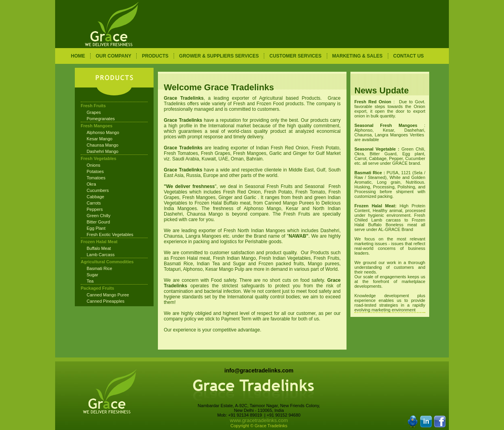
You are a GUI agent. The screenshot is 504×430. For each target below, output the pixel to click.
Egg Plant (96, 228)
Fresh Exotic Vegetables (110, 235)
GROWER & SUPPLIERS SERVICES (219, 56)
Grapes (94, 112)
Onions (94, 165)
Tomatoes (96, 178)
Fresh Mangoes (97, 126)
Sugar (92, 275)
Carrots (94, 203)
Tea (90, 281)
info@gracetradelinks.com (259, 370)
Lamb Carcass (101, 255)
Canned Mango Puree (108, 295)
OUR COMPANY (113, 56)
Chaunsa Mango (103, 145)
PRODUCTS (155, 56)
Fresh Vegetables (99, 158)
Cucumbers (98, 190)
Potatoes (95, 171)
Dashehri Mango (103, 151)
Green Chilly (99, 216)
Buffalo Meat (99, 248)
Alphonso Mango (103, 132)
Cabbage (95, 197)
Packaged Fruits (97, 288)
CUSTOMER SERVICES (295, 56)
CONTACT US (409, 56)
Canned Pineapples (106, 301)
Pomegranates (101, 119)
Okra (91, 184)
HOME (78, 56)
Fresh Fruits (93, 106)
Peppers (95, 209)
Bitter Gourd (98, 222)
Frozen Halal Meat (99, 242)
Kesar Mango (99, 139)
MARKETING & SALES (358, 56)
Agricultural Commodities (107, 262)
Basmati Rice (99, 268)
